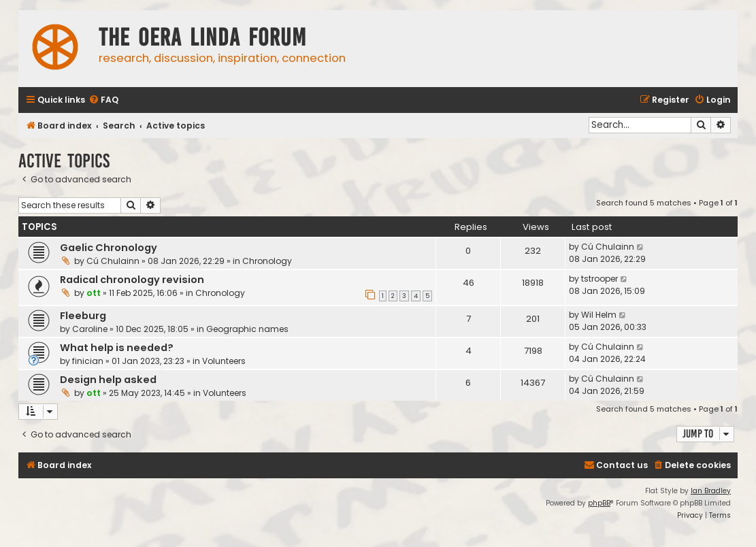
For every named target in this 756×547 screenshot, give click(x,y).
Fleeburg (83, 316)
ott (94, 293)
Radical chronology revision (132, 280)
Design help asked (108, 380)
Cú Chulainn (113, 261)
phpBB (599, 503)
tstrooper (599, 279)
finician (88, 361)
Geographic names (247, 329)
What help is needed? (117, 348)
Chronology (267, 261)
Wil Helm (599, 315)
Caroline (90, 329)
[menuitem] (103, 100)
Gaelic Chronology (109, 248)
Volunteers (224, 361)
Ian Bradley (711, 491)
